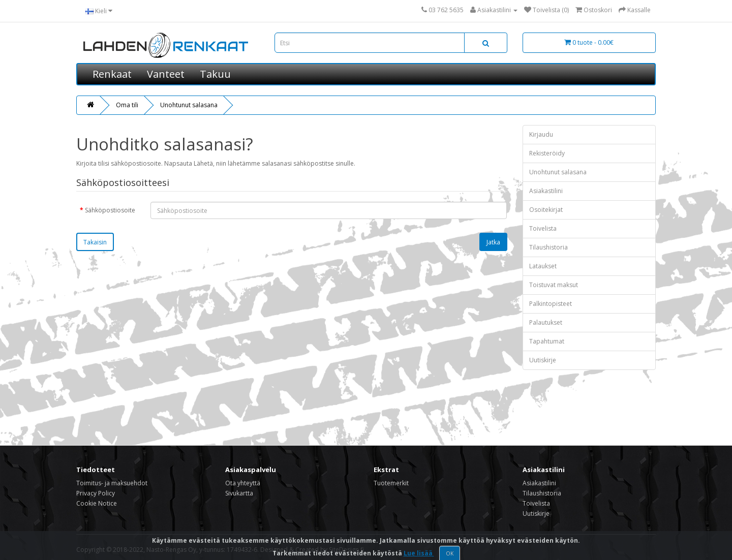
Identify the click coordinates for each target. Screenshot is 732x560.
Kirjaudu (541, 134)
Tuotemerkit (391, 483)
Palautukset (546, 322)
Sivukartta (239, 493)
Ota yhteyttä (243, 483)
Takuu (215, 74)
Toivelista (543, 228)
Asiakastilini (546, 191)
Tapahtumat (547, 341)
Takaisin (95, 242)
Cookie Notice (97, 503)
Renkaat (112, 74)
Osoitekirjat (546, 210)
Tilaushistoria (548, 247)
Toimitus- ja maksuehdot (112, 483)
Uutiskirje (543, 360)
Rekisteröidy (547, 153)
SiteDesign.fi (346, 550)
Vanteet (166, 74)
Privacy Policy (96, 493)
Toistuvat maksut (554, 285)
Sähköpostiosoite (110, 210)
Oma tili (127, 105)
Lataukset (543, 266)
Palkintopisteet (551, 304)
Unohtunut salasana (189, 105)
